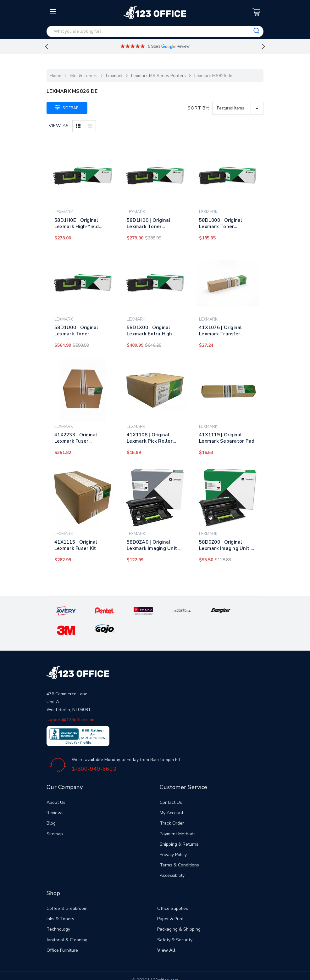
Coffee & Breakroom (67, 890)
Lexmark (114, 76)
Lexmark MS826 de (213, 76)
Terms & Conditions (179, 847)
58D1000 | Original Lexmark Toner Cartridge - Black (221, 223)
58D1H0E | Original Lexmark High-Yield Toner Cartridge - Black (82, 223)
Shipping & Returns (179, 826)
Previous (47, 47)
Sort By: (199, 108)
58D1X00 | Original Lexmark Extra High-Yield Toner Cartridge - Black (153, 331)
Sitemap (55, 816)
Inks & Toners (84, 76)
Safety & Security (175, 922)
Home (55, 76)
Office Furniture (62, 932)
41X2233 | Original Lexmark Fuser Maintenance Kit (76, 438)
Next (263, 47)
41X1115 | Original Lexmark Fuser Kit (76, 545)
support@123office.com (70, 701)
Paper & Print (170, 901)
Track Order (172, 805)
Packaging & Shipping (179, 911)
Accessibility (172, 857)
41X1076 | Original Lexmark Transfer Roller (221, 331)
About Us (56, 784)
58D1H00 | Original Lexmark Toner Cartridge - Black (149, 223)
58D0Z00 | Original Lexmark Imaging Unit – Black (226, 545)
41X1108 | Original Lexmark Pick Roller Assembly (150, 438)
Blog (51, 805)
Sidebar (67, 107)
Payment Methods (178, 816)
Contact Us (171, 784)
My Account (172, 795)
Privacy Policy (173, 836)
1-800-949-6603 (94, 751)
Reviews (55, 795)
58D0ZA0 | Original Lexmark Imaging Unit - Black (154, 545)
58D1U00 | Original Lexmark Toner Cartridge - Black (76, 331)
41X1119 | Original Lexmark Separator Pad (227, 438)
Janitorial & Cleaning (67, 922)
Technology (58, 911)
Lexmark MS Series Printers (158, 76)
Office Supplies (173, 890)
